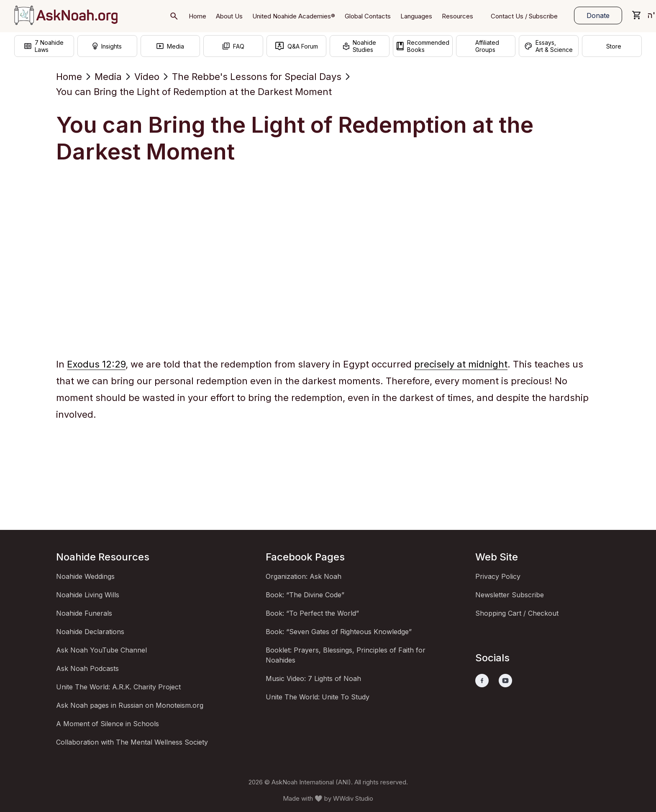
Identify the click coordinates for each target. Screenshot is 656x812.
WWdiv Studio (353, 798)
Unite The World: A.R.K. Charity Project (118, 687)
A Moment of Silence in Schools (108, 724)
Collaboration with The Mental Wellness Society (132, 742)
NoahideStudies (359, 47)
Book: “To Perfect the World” (312, 613)
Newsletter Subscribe (510, 595)
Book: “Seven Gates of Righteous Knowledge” (339, 632)
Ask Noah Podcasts (87, 668)
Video (147, 77)
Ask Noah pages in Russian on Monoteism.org (130, 705)
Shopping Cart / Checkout (517, 613)
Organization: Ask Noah (304, 576)
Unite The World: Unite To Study (318, 697)
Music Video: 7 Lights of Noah (313, 678)
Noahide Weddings (85, 576)
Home (69, 77)
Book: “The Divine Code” (305, 595)
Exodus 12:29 (96, 364)
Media (108, 77)
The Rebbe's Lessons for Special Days (257, 77)
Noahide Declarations (90, 632)
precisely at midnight (461, 364)
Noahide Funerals (84, 613)
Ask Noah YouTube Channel (101, 650)
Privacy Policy (498, 576)
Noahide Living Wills (88, 595)
